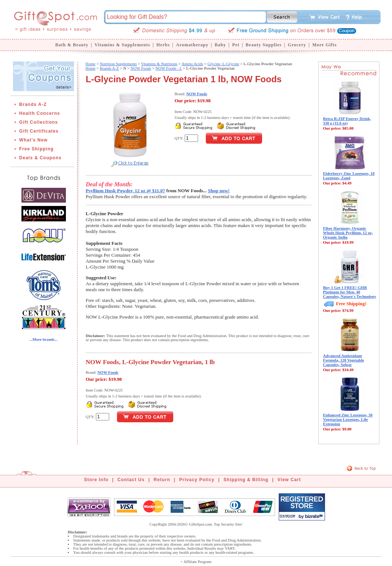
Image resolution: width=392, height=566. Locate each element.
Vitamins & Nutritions (159, 64)
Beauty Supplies (264, 45)
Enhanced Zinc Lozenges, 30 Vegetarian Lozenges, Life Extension (348, 419)
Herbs (163, 45)
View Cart (289, 480)
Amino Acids (192, 64)
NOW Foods (141, 68)
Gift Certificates (39, 131)
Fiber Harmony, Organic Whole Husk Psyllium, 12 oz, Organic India (348, 233)
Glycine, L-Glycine (224, 64)
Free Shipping (36, 149)
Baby (220, 45)
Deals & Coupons (40, 158)
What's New (33, 140)
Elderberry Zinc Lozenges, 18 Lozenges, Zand (349, 176)
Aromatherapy (192, 45)
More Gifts (325, 45)
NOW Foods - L (169, 68)
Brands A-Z (33, 104)
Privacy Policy (197, 480)
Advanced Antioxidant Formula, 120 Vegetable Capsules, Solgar (344, 360)
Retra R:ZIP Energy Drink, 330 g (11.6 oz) (347, 121)
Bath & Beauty (72, 45)
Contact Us (131, 480)
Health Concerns (40, 113)
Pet (236, 45)
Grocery (297, 45)
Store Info (96, 480)
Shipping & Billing (246, 480)
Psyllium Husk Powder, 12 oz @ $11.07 (126, 191)
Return (162, 480)
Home (91, 64)
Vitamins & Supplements (123, 45)
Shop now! (219, 191)
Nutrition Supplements (118, 64)
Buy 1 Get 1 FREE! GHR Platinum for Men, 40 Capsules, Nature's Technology (350, 292)
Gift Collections (39, 122)
